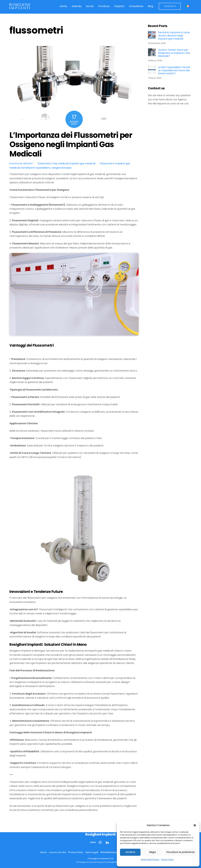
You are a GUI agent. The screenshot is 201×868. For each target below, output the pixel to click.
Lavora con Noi (57, 852)
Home (63, 6)
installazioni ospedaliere (36, 168)
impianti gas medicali (82, 163)
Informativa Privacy (150, 859)
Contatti (170, 6)
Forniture (104, 6)
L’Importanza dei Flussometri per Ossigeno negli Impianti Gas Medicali (71, 144)
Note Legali (92, 852)
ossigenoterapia (61, 168)
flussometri (44, 163)
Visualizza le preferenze (180, 852)
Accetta (130, 852)
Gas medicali (60, 163)
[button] (195, 825)
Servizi (90, 6)
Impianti (119, 6)
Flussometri (107, 163)
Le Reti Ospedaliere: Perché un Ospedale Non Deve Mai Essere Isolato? (174, 70)
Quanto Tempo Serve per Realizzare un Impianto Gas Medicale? (174, 53)
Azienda (76, 6)
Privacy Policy (168, 859)
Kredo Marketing (117, 862)
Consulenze (136, 6)
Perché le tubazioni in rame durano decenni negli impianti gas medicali (174, 36)
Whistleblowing (109, 852)
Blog (150, 6)
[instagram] (100, 842)
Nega (152, 852)
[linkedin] (107, 842)
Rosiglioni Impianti (21, 164)
